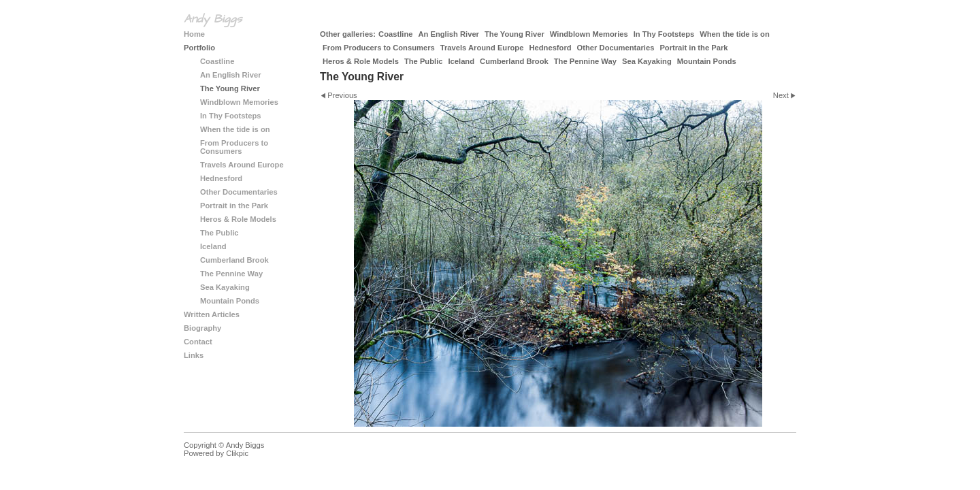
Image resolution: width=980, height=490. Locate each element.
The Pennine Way (585, 61)
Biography (202, 328)
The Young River (514, 34)
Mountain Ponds (707, 61)
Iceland (461, 61)
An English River (448, 34)
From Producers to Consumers (379, 48)
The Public (424, 61)
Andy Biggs (213, 19)
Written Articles (212, 314)
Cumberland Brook (514, 61)
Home (194, 34)
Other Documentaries (616, 48)
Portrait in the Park (693, 48)
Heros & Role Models (361, 61)
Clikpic (237, 453)
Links (194, 355)
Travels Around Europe (482, 48)
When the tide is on (735, 34)
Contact (198, 342)
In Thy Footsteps (664, 34)
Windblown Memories (589, 34)
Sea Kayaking (647, 61)
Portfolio (199, 48)
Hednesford (550, 48)
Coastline (395, 34)
